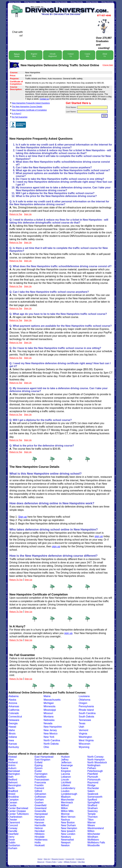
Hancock (40, 820)
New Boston (68, 822)
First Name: (71, 107)
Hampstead (41, 814)
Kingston (66, 771)
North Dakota (51, 744)
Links (60, 862)
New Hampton (69, 828)
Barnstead (14, 771)
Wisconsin (85, 744)
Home (40, 859)
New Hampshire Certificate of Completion (29, 110)
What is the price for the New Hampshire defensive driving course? (56, 196)
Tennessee (85, 720)
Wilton (91, 831)
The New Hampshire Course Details (27, 107)
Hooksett (40, 845)
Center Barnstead (18, 808)
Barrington (14, 774)
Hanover (39, 822)
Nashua (65, 820)
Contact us (44, 99)
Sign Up (28, 580)
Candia (12, 805)
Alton (11, 760)
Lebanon (66, 777)
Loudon (65, 791)
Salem (91, 791)
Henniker (40, 831)
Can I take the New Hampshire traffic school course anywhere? (54, 167)
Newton (65, 845)
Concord (13, 825)
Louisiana (84, 696)
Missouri (48, 713)
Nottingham (94, 765)
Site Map (81, 862)
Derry (11, 837)
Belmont (13, 782)
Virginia (83, 734)
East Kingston (42, 760)
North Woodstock (97, 762)
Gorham (39, 800)
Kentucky (14, 747)
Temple (91, 814)
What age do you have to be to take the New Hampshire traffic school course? (63, 170)
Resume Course (58, 859)
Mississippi (50, 710)
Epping (39, 765)
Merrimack (67, 802)
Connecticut (15, 717)
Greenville (40, 811)
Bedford (13, 780)
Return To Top (16, 580)
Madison (66, 797)
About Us (105, 55)
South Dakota (86, 717)
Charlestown (15, 817)
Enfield (39, 762)
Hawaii (12, 727)
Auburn (12, 768)
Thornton (92, 817)
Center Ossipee (17, 811)
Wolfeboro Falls (96, 843)
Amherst (13, 762)
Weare (91, 825)
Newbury (66, 837)
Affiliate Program (70, 862)
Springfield (93, 802)
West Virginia (86, 740)
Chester (13, 820)
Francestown (42, 780)
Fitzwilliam (41, 777)
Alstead (12, 757)
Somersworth (95, 797)
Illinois (12, 734)
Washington (85, 737)
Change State (108, 65)
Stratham (93, 808)
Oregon (83, 703)
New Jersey (50, 730)
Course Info (87, 55)
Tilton (90, 820)
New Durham (68, 825)
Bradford (13, 791)
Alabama (14, 696)
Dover (12, 840)
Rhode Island (86, 710)
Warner (91, 822)
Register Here (34, 55)
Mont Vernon (68, 817)
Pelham (92, 768)
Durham (13, 848)
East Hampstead (44, 757)
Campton (13, 800)
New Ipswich (68, 831)
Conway (13, 828)
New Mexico (51, 734)
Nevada (48, 723)
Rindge (91, 785)
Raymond (93, 782)
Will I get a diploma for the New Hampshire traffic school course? (55, 193)
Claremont (14, 822)
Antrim (12, 765)
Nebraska (49, 720)
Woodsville (93, 845)
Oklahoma (85, 700)
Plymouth (93, 777)
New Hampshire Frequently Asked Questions (31, 103)
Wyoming (84, 747)
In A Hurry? (17, 114)
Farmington (41, 774)
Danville (13, 831)
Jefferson (66, 762)
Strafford (92, 805)
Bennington (15, 785)
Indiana (13, 737)
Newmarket (67, 840)
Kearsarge (67, 765)
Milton (64, 808)
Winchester (94, 834)
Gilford (38, 791)
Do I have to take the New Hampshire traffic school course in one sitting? (60, 179)
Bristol (12, 794)
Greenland (41, 808)
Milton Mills (67, 811)
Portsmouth (94, 780)
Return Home (17, 55)
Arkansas (14, 706)
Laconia (65, 774)
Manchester (68, 800)
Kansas (13, 744)
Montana (49, 717)
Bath (11, 777)
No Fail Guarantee (20, 117)
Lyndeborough (69, 794)
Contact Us (71, 55)
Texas (82, 723)
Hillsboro (40, 834)
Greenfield (41, 805)
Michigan (49, 703)
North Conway (95, 757)
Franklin (39, 785)
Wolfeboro (93, 840)
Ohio (46, 747)
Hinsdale (40, 837)
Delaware (14, 720)
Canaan (13, 802)
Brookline (14, 797)
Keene (65, 768)
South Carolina (87, 713)
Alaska (12, 700)
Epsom (39, 768)
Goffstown (40, 797)
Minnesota (50, 706)
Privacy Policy (51, 862)
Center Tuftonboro (19, 814)
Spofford (92, 800)
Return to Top (16, 214)
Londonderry (68, 788)
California (14, 710)
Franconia (40, 782)
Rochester (93, 788)
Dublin (12, 843)
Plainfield (93, 774)
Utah (81, 727)
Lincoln (65, 780)
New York (49, 737)
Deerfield (13, 834)
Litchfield (66, 782)
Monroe (65, 814)
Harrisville (40, 825)
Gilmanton (40, 794)
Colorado (14, 713)
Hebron (39, 828)
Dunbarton (14, 845)
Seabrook (93, 794)
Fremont (39, 788)
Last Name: (71, 112)
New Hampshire (53, 727)
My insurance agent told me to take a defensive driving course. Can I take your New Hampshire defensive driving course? (63, 189)
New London (68, 834)
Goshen (39, 802)
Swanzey (93, 811)
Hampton (40, 817)
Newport (66, 843)
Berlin (12, 788)
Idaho (12, 730)
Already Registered (53, 55)
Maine (47, 696)
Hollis (38, 843)
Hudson (65, 757)
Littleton (65, 785)
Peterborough (95, 771)
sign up (99, 536)
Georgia (13, 723)
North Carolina (52, 740)
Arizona (13, 703)
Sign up (23, 517)
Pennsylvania (86, 706)
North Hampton (96, 760)
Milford (65, 805)
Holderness (41, 840)
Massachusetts (52, 700)
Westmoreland (96, 828)
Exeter (38, 771)
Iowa (11, 740)
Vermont (84, 730)
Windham (93, 837)
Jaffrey (65, 760)
